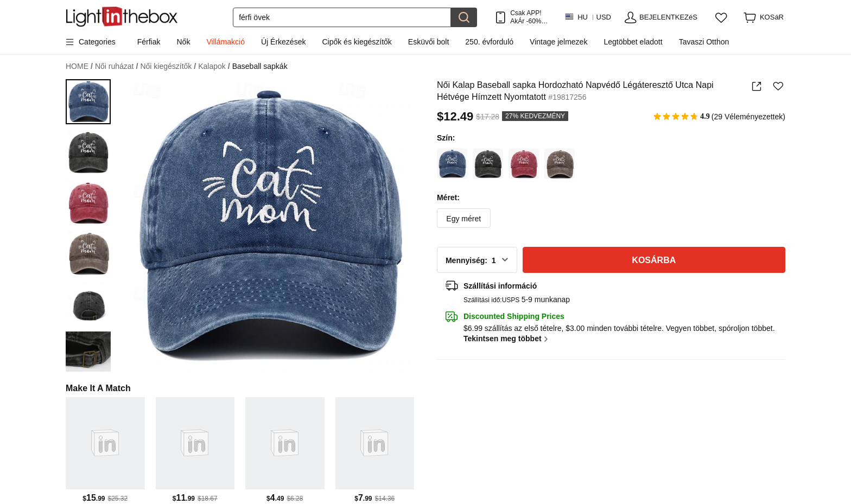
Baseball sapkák (260, 66)
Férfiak (149, 42)
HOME (79, 66)
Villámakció (226, 42)
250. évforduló (489, 42)
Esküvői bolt (428, 42)
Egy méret (463, 219)
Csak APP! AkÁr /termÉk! (529, 17)
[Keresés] (342, 17)
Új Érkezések (283, 42)
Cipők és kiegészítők (357, 42)
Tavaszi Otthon (704, 42)
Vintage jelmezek (558, 42)
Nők (184, 42)
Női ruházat (116, 66)
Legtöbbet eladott (633, 42)
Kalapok (214, 66)
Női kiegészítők (168, 66)
